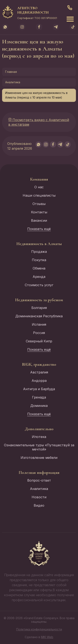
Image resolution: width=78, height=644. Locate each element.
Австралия (39, 372)
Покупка (39, 260)
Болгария (39, 308)
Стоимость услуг (39, 285)
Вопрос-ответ (39, 480)
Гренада (39, 397)
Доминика (39, 406)
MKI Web (47, 637)
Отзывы (39, 204)
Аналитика (13, 82)
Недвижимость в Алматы (39, 244)
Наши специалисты (39, 195)
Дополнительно (39, 429)
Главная (11, 72)
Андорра (39, 381)
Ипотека (39, 437)
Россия (39, 333)
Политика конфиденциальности (39, 629)
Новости (39, 497)
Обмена (39, 268)
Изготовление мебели (39, 458)
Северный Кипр (39, 341)
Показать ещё (39, 229)
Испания (39, 324)
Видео (39, 505)
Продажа (39, 252)
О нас (39, 187)
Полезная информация (39, 473)
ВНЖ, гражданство (39, 364)
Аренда (39, 277)
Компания (39, 179)
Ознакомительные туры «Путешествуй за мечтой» (39, 447)
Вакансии (39, 220)
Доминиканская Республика (39, 316)
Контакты (39, 212)
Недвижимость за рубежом (39, 300)
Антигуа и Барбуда (39, 389)
